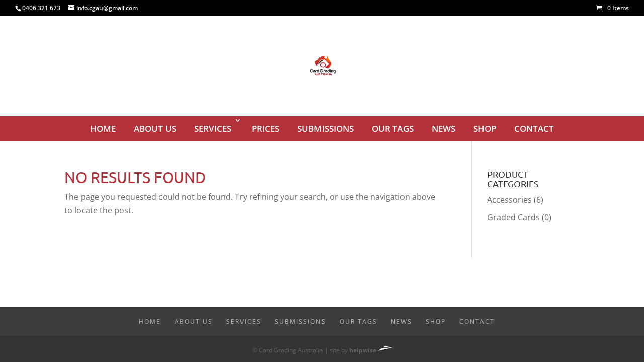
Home (103, 128)
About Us (155, 128)
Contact (534, 128)
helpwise (363, 350)
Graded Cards (513, 217)
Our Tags (393, 128)
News (444, 128)
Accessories (509, 200)
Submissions (326, 128)
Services (213, 128)
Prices (265, 128)
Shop (485, 128)
